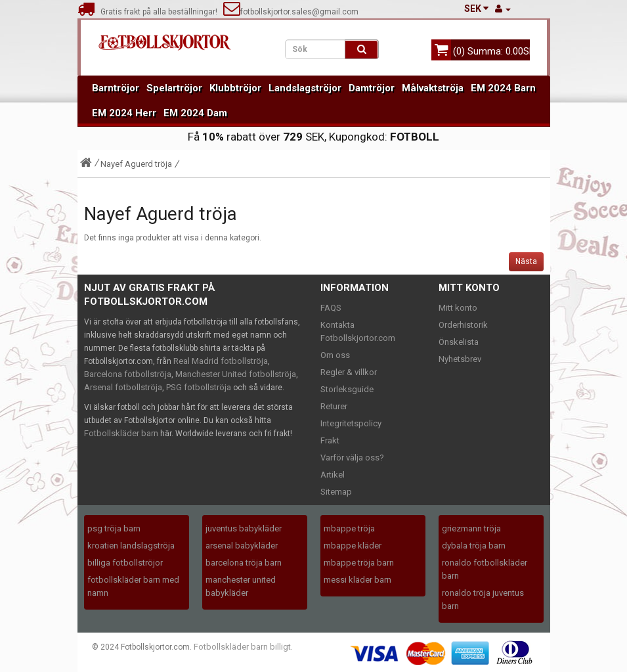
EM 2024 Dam (195, 113)
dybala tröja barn (474, 546)
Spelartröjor (174, 88)
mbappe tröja (349, 528)
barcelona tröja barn (244, 563)
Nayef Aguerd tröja (136, 164)
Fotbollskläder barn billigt (242, 647)
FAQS (331, 308)
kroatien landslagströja (131, 546)
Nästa (526, 261)
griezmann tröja (471, 528)
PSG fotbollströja (199, 387)
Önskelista (459, 342)
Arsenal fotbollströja (123, 387)
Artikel (333, 475)
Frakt (330, 440)
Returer (334, 406)
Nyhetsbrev (460, 359)
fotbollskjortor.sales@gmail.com (291, 12)
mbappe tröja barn (359, 563)
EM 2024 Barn (503, 88)
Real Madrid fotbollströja (221, 361)
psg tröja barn (114, 528)
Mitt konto (458, 308)
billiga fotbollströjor (125, 563)
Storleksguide (347, 389)
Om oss (335, 355)
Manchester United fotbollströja (236, 374)
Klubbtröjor (235, 88)
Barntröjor (116, 88)
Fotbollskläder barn (121, 433)
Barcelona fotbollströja (128, 374)
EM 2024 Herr (124, 113)
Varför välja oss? (352, 458)
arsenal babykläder (242, 546)
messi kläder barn (357, 580)
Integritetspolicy (351, 423)
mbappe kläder (353, 546)
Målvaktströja (433, 88)
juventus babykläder (244, 528)
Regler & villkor (349, 372)
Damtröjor (372, 88)
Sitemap (336, 492)
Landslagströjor (305, 88)
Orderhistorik (463, 325)
